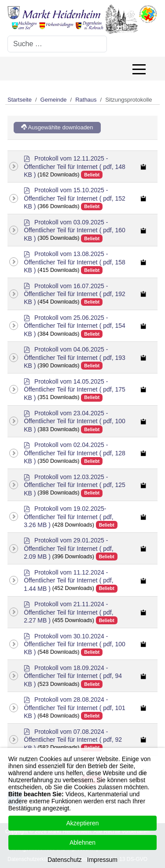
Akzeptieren (83, 823)
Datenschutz (65, 860)
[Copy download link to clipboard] (144, 167)
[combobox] (57, 44)
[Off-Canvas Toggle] (139, 69)
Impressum (102, 860)
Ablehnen (82, 842)
